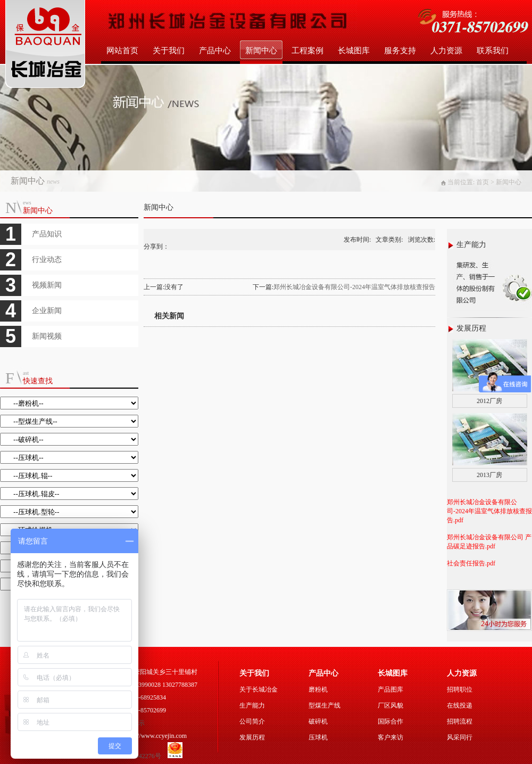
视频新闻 (47, 285)
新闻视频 (47, 336)
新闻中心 (261, 51)
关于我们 (169, 51)
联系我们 (493, 51)
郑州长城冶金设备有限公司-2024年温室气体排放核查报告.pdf (489, 511)
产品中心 (215, 51)
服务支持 (400, 51)
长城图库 (354, 51)
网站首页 (122, 51)
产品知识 (47, 234)
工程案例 (307, 51)
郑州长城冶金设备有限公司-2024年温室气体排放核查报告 (354, 287)
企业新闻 (47, 311)
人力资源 (446, 51)
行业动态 (47, 260)
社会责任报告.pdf (471, 563)
